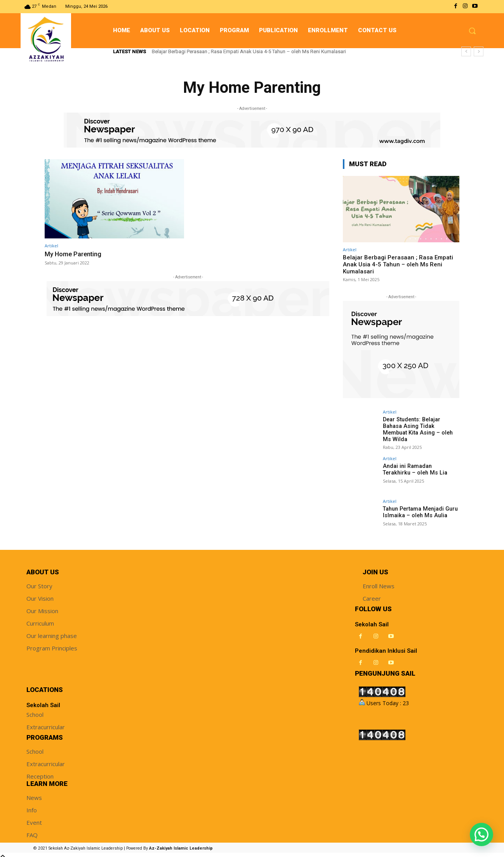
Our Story (39, 582)
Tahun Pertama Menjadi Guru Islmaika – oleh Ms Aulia (420, 508)
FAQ (32, 831)
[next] (479, 51)
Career (372, 595)
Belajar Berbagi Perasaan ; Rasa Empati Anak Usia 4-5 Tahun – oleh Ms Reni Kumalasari (249, 51)
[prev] (466, 51)
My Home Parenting (74, 254)
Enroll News (379, 582)
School (35, 711)
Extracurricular (46, 723)
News (34, 794)
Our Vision (40, 595)
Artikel (51, 246)
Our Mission (42, 607)
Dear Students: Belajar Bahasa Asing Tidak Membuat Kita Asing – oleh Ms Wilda (420, 426)
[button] (472, 31)
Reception (40, 772)
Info (32, 806)
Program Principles (52, 644)
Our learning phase (52, 632)
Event (34, 819)
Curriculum (40, 619)
